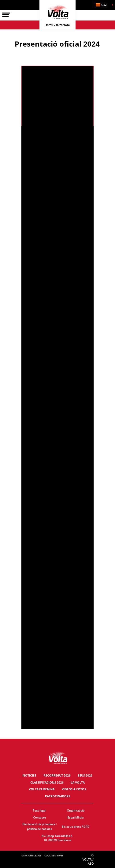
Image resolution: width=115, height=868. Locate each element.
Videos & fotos (74, 789)
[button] (103, 5)
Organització (76, 810)
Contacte (40, 817)
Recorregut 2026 (57, 775)
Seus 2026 (85, 775)
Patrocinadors (58, 796)
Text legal (39, 810)
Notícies (29, 775)
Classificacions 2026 (47, 782)
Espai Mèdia (76, 817)
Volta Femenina (42, 789)
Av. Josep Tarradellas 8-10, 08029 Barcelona (57, 838)
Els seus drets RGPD (76, 827)
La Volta (78, 782)
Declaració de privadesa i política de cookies (40, 827)
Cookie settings (54, 856)
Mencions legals (31, 856)
